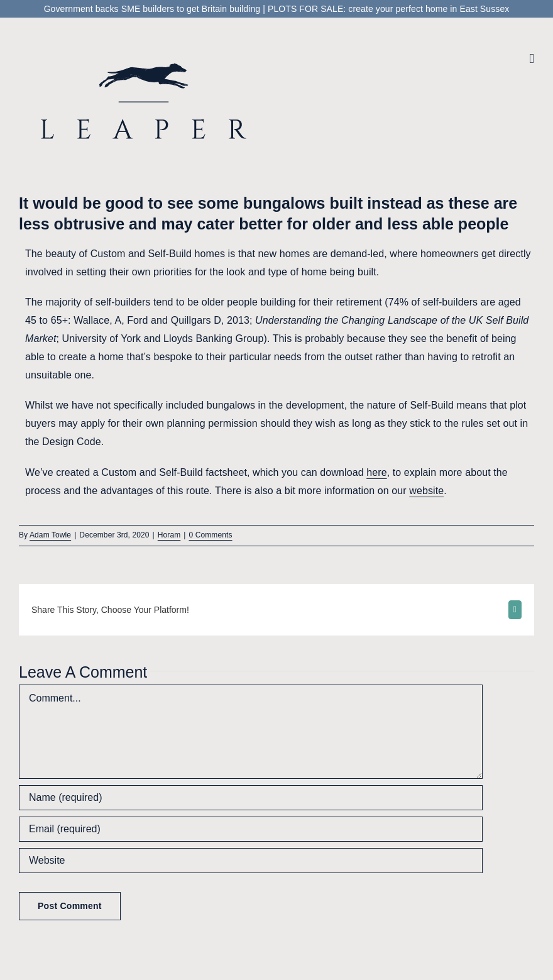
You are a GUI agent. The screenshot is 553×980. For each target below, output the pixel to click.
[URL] (251, 861)
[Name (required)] (251, 798)
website (426, 491)
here (376, 472)
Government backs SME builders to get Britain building (152, 9)
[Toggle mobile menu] (532, 59)
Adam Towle (50, 535)
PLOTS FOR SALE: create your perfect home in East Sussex (388, 9)
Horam (169, 535)
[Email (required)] (251, 829)
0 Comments (211, 535)
